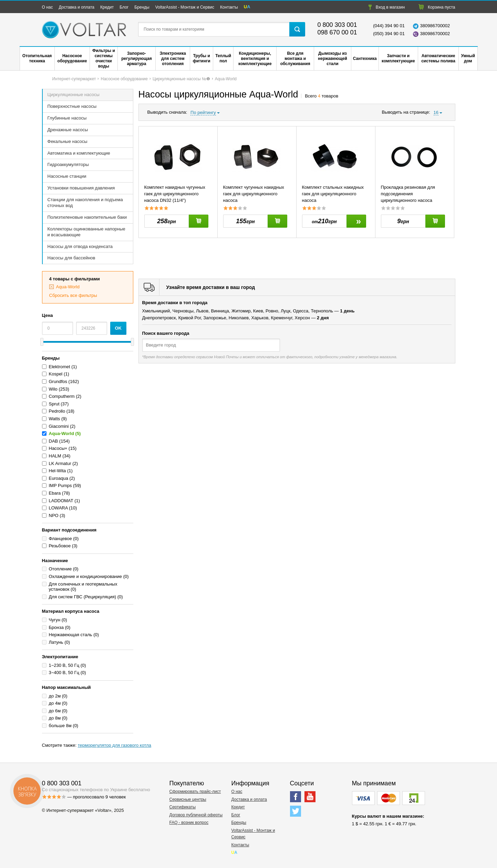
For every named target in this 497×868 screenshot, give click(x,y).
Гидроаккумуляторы (68, 164)
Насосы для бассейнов (71, 258)
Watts (55, 419)
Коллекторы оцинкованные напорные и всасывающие (86, 232)
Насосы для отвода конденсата (80, 246)
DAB (54, 441)
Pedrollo (57, 411)
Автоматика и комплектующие (79, 153)
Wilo (53, 389)
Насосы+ (58, 448)
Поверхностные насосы (72, 106)
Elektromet (60, 367)
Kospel (56, 374)
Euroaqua (59, 478)
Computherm (62, 396)
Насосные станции (67, 176)
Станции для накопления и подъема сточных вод (85, 203)
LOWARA (58, 508)
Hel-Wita (58, 471)
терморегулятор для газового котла (115, 745)
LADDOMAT (61, 501)
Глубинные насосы (67, 118)
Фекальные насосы (68, 141)
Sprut (54, 404)
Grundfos (58, 381)
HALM (55, 456)
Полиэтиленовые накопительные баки (87, 217)
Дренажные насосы (68, 130)
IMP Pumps (60, 485)
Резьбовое (60, 546)
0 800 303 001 (337, 25)
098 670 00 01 (337, 32)
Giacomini (59, 426)
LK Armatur (60, 463)
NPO (54, 515)
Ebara (55, 493)
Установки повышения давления (81, 188)
